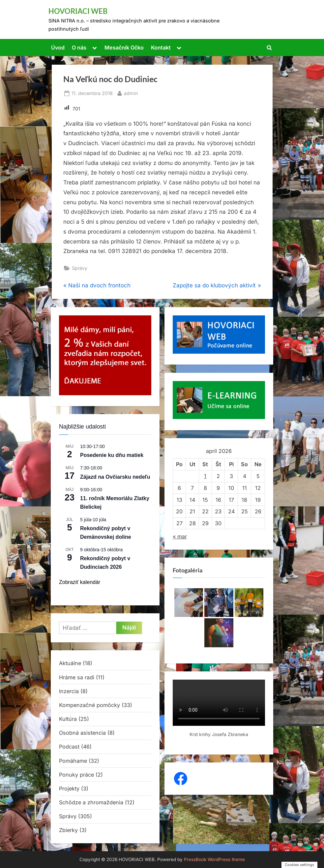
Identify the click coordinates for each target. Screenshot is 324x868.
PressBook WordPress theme (214, 859)
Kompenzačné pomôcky (89, 705)
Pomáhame (73, 761)
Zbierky (68, 830)
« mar (180, 536)
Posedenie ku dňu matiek (112, 455)
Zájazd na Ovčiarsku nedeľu (115, 477)
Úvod (58, 48)
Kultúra (68, 719)
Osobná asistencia (82, 733)
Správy (80, 268)
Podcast (69, 747)
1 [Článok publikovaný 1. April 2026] (205, 476)
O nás (79, 48)
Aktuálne (70, 663)
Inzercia (69, 691)
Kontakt (161, 48)
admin (131, 93)
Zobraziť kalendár (80, 582)
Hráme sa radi (77, 677)
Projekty (69, 788)
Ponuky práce (76, 775)
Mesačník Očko (124, 48)
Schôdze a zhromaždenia (91, 802)
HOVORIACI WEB (78, 11)
